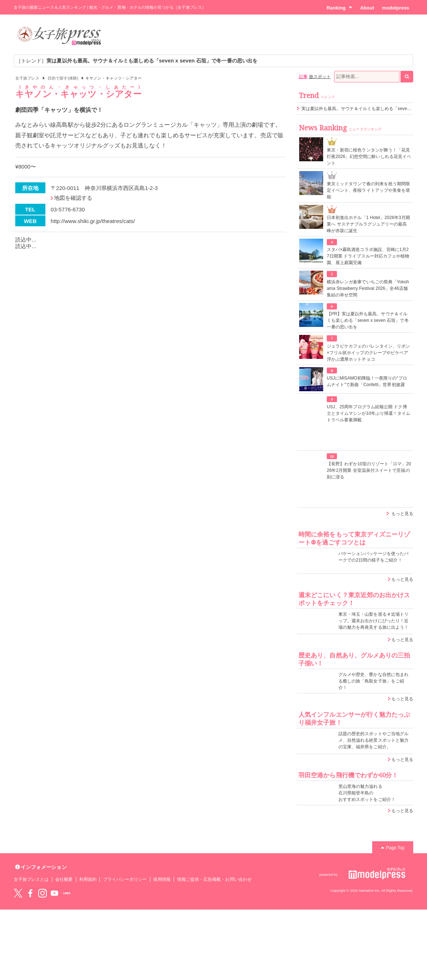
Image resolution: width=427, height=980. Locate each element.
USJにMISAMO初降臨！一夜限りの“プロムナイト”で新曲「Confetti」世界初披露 (367, 381)
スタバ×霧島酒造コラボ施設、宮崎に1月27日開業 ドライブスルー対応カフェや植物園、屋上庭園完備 (368, 256)
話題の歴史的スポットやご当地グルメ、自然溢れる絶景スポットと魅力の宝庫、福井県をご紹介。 (373, 740)
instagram (42, 893)
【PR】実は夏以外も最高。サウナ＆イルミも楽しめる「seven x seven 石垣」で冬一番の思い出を (368, 320)
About (367, 8)
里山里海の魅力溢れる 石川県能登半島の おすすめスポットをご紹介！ (367, 793)
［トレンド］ (137, 61)
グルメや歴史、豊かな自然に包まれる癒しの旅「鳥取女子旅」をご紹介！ (373, 681)
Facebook (30, 893)
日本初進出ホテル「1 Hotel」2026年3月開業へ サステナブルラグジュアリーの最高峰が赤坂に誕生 (368, 224)
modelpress (396, 8)
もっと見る (402, 514)
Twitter (18, 893)
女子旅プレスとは (31, 879)
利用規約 (88, 879)
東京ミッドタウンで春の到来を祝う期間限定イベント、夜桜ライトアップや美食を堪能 (368, 190)
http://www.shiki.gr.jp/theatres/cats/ (93, 221)
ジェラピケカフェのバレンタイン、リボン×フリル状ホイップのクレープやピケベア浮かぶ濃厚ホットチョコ (368, 353)
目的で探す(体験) (63, 78)
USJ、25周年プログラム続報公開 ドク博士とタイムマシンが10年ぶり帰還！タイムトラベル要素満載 (369, 413)
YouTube (54, 893)
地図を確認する (73, 198)
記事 (303, 77)
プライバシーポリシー (125, 879)
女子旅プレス (27, 78)
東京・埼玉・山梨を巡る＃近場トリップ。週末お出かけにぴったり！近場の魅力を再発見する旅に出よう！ (373, 621)
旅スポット (320, 77)
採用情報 (162, 879)
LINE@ (67, 893)
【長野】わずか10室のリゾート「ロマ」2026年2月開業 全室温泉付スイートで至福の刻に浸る (369, 470)
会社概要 (64, 879)
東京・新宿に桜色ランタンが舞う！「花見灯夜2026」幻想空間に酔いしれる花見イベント (369, 157)
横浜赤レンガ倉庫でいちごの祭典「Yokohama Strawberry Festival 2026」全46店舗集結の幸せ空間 (368, 288)
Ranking (339, 8)
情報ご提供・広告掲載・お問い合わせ (214, 879)
